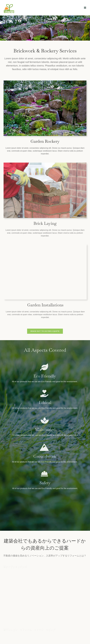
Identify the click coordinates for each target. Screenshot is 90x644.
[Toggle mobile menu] (85, 8)
